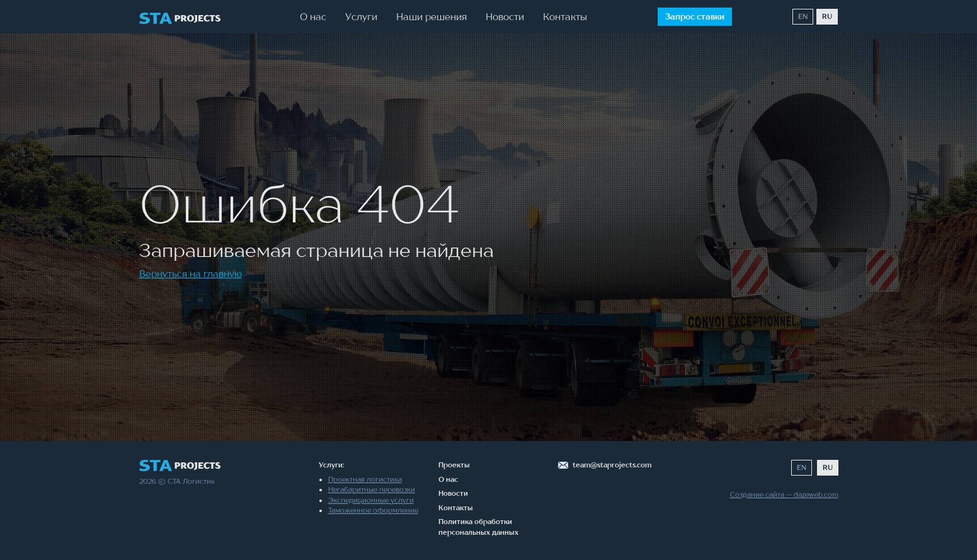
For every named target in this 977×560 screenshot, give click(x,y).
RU (827, 16)
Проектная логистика (365, 479)
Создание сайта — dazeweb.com (784, 494)
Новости (505, 16)
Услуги (361, 16)
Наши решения (431, 16)
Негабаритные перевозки (372, 489)
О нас (313, 16)
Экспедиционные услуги (371, 500)
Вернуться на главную (191, 273)
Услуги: (331, 465)
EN (803, 16)
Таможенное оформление (373, 510)
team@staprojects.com (612, 465)
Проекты (454, 465)
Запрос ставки (695, 16)
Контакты (565, 16)
